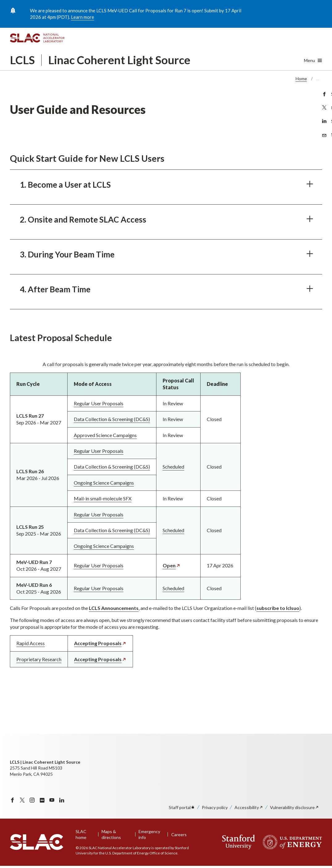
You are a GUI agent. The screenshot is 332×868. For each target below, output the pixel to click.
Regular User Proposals (99, 403)
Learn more (83, 17)
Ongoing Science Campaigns (104, 483)
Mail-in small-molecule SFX (103, 499)
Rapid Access (31, 643)
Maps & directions (111, 835)
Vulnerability (295, 807)
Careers (179, 835)
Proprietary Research (39, 659)
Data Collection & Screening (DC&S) (112, 419)
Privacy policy (215, 807)
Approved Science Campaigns (105, 435)
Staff (182, 807)
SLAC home (81, 835)
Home (301, 79)
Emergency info (149, 835)
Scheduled (173, 467)
